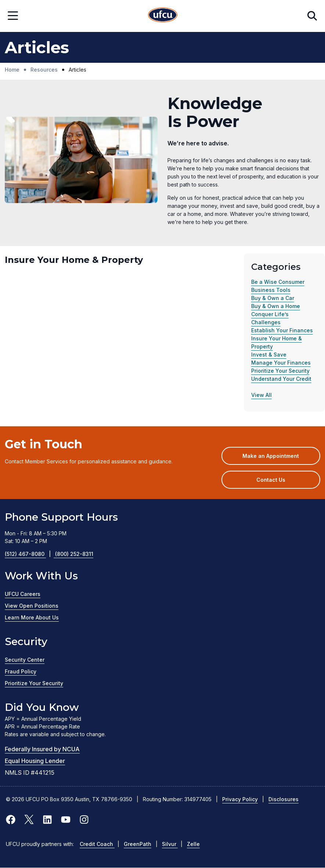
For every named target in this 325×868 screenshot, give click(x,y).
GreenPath (138, 844)
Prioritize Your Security (280, 371)
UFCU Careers (23, 594)
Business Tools (271, 290)
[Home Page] (163, 16)
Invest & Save (269, 355)
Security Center (25, 660)
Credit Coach (97, 844)
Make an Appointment (281, 458)
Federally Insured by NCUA (42, 749)
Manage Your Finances (281, 363)
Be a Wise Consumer (278, 282)
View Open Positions (32, 606)
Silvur (170, 844)
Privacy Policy (240, 799)
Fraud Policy (21, 671)
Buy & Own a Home (276, 306)
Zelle (193, 844)
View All (261, 395)
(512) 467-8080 (30, 554)
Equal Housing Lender (35, 761)
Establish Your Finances (282, 330)
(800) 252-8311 (74, 554)
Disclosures (284, 799)
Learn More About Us (32, 617)
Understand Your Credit (281, 379)
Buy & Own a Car (273, 298)
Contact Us (271, 480)
